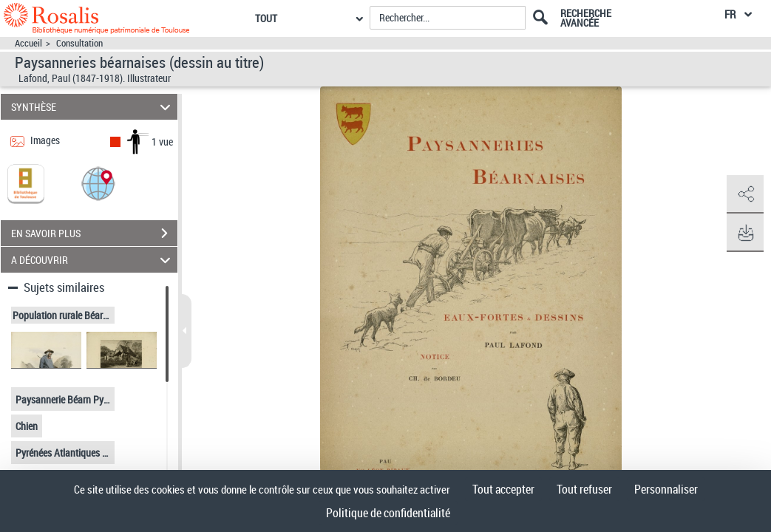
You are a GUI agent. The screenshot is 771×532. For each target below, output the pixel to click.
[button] (98, 183)
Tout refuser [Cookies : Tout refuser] (584, 489)
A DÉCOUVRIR (93, 260)
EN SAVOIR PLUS (94, 233)
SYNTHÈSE (93, 107)
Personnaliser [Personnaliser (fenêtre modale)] (666, 489)
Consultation (79, 43)
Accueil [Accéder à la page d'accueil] (28, 43)
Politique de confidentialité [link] (388, 513)
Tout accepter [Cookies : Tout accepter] (503, 489)
